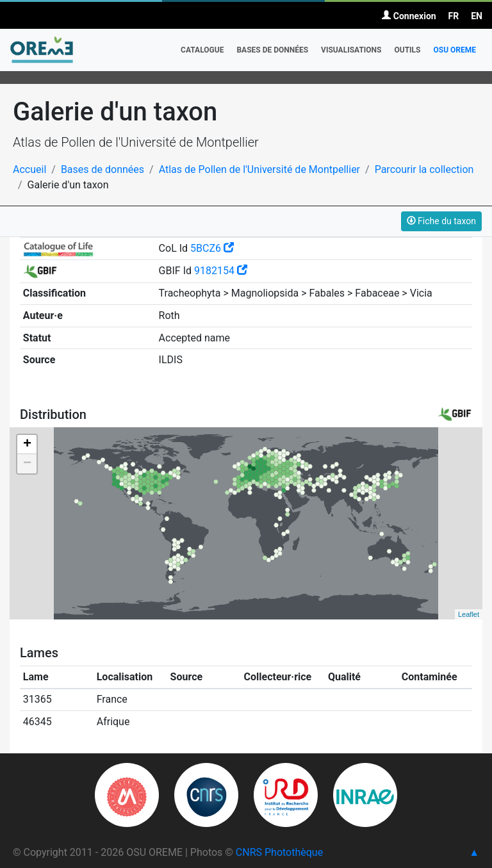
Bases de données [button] (272, 50)
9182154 (221, 271)
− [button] (27, 464)
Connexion (409, 16)
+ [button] (27, 445)
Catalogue (202, 50)
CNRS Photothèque (279, 852)
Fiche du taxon (441, 221)
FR (454, 16)
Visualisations (351, 50)
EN (477, 16)
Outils (407, 50)
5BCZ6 (212, 248)
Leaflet (469, 614)
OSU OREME (455, 50)
